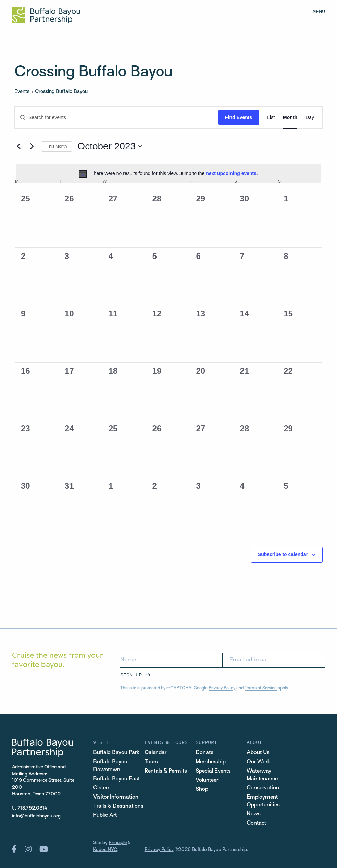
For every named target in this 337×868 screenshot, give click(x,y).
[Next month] (32, 146)
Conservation (263, 788)
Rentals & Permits (166, 771)
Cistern (102, 788)
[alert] (168, 174)
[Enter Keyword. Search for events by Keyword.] (116, 117)
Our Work (258, 762)
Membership (211, 762)
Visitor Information (116, 797)
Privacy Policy (222, 688)
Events (22, 92)
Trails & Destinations (118, 806)
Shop (202, 789)
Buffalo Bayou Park (116, 753)
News (254, 814)
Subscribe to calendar (283, 554)
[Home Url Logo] (46, 15)
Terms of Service (261, 688)
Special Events (213, 771)
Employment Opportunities (263, 801)
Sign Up (131, 675)
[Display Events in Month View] (290, 117)
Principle (118, 843)
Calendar (155, 753)
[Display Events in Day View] (310, 117)
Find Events (239, 117)
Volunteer (207, 780)
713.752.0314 (32, 808)
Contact (256, 823)
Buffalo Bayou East (116, 779)
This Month (57, 146)
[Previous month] (18, 146)
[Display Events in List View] (271, 117)
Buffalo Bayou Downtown (110, 766)
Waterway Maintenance (262, 775)
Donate (204, 753)
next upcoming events (231, 173)
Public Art (105, 815)
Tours (151, 762)
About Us (258, 753)
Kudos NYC (105, 850)
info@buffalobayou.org (36, 816)
